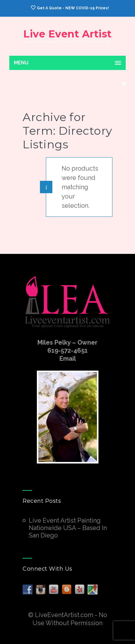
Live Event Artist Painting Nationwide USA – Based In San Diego (68, 528)
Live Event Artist (67, 34)
